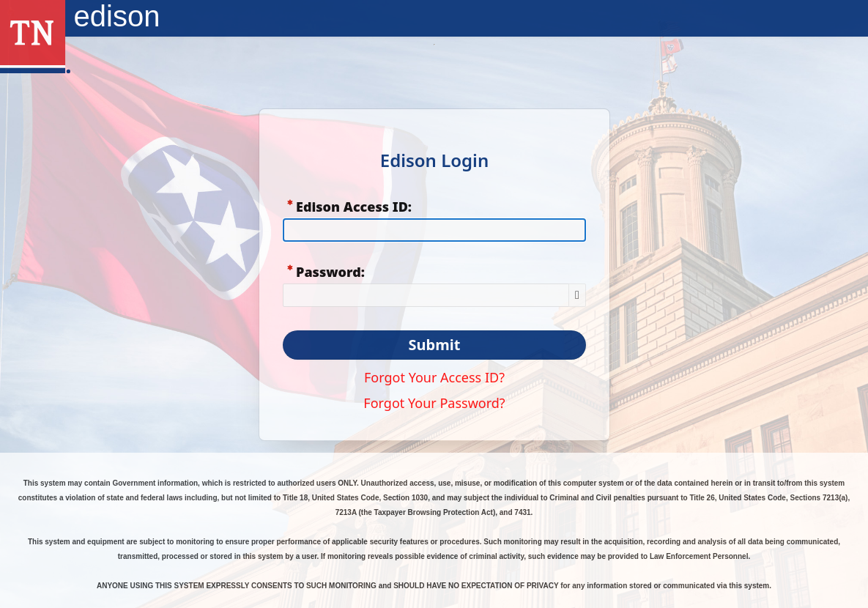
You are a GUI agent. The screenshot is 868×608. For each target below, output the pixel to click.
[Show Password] (577, 295)
